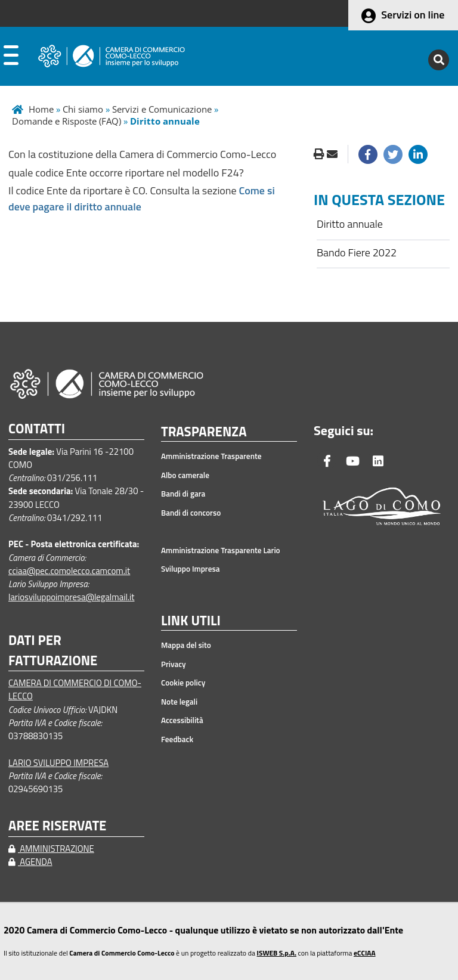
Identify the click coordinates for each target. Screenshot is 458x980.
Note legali (179, 702)
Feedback (177, 739)
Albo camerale (185, 475)
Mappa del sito (186, 645)
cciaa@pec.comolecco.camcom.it (69, 571)
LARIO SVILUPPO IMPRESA (58, 763)
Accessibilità (182, 720)
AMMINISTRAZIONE (51, 849)
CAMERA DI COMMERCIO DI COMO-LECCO (75, 689)
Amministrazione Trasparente (211, 456)
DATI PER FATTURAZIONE (53, 650)
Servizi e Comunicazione (162, 109)
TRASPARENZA (204, 432)
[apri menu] (11, 58)
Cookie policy (183, 683)
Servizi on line (413, 15)
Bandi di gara (183, 494)
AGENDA (30, 862)
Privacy (174, 664)
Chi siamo (83, 109)
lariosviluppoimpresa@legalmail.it (72, 597)
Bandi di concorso (191, 513)
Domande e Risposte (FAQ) (66, 121)
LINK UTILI (191, 621)
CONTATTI (37, 429)
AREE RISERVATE (57, 826)
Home (41, 109)
